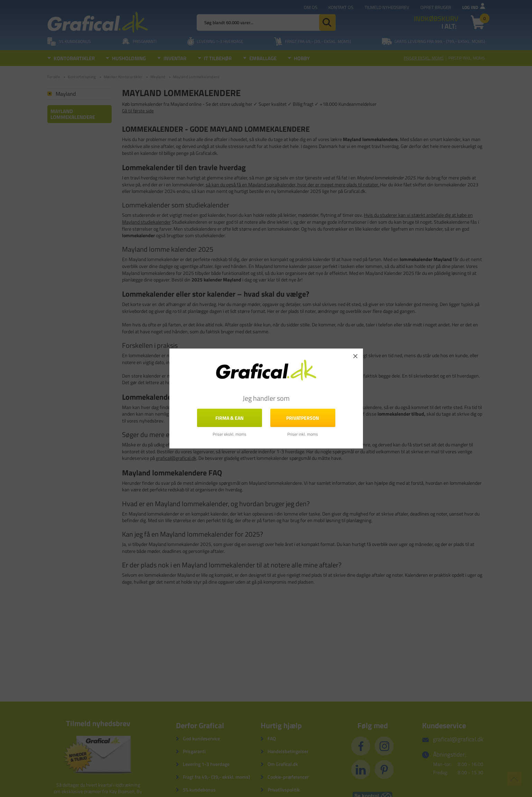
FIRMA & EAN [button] (230, 418)
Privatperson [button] (303, 418)
